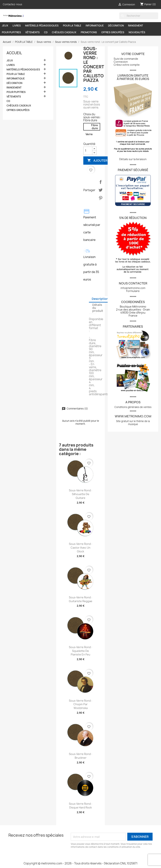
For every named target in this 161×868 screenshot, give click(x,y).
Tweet (101, 190)
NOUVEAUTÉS (137, 32)
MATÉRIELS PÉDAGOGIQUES (42, 26)
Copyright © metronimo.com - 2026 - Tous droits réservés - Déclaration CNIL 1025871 (80, 863)
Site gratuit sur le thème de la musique (133, 423)
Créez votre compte (127, 65)
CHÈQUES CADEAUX (64, 32)
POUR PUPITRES (11, 32)
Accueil (14, 53)
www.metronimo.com (133, 416)
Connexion (121, 62)
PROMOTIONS (89, 32)
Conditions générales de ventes (133, 407)
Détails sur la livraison (133, 159)
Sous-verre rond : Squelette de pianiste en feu (80, 651)
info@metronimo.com (133, 288)
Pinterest (101, 198)
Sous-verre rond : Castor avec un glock (80, 548)
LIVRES (17, 26)
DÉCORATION (116, 26)
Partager (101, 182)
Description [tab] (100, 299)
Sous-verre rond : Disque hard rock (80, 806)
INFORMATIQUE (95, 26)
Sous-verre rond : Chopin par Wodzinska (80, 704)
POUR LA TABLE (72, 26)
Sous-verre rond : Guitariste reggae (81, 599)
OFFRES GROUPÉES (113, 32)
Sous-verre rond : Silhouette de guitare (80, 494)
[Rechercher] (139, 16)
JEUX (5, 26)
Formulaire (133, 291)
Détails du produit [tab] (98, 308)
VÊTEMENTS (32, 32)
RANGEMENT (136, 26)
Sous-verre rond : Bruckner (80, 756)
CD (46, 32)
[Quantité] (88, 151)
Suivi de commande (126, 59)
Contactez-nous (12, 4)
